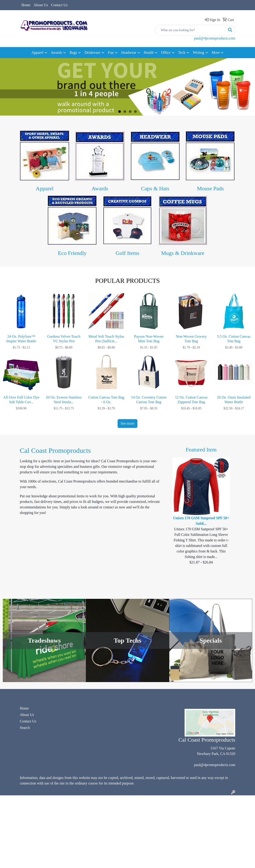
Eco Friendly (72, 253)
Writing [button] (198, 52)
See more (127, 423)
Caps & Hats (155, 188)
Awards (100, 188)
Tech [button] (182, 52)
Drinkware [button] (92, 52)
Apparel (45, 188)
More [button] (216, 52)
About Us (41, 5)
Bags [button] (73, 52)
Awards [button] (56, 52)
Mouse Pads (210, 188)
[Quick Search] (190, 30)
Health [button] (149, 52)
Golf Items (127, 253)
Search (25, 728)
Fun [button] (111, 52)
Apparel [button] (38, 52)
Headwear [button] (129, 52)
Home (26, 5)
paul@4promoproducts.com (215, 38)
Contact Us (59, 5)
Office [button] (166, 52)
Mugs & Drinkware (183, 253)
